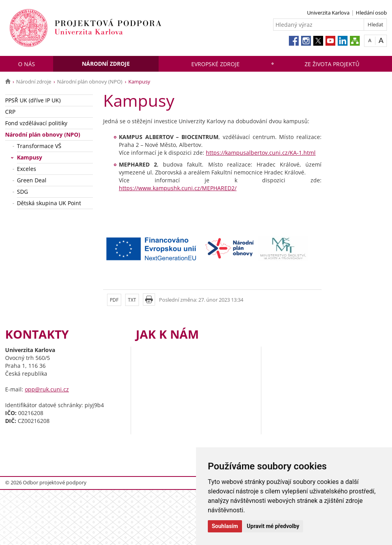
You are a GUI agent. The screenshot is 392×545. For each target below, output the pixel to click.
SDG (22, 192)
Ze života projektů (332, 64)
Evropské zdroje (215, 64)
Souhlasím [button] (225, 526)
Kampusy (30, 157)
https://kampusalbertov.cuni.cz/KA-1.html (261, 153)
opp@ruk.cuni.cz (47, 389)
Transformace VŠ (39, 146)
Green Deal (32, 180)
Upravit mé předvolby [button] (273, 526)
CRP (10, 112)
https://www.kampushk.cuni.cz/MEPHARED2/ (178, 188)
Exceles (27, 169)
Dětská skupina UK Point (49, 203)
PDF (114, 300)
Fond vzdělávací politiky (36, 123)
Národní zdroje (106, 64)
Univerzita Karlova (328, 13)
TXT (132, 300)
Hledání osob (371, 13)
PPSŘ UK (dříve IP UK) (33, 100)
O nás (27, 64)
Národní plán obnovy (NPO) (90, 82)
